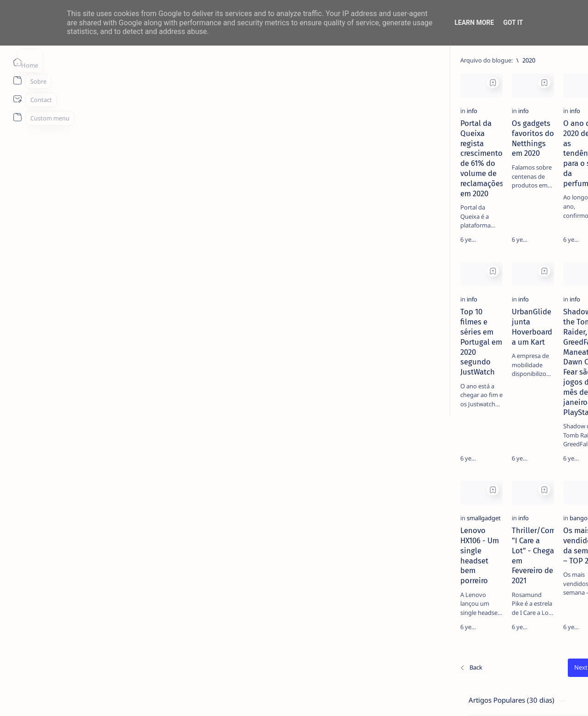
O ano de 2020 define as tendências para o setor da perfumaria (370, 173)
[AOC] (547, 487)
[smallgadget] (68, 533)
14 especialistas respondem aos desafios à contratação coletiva (518, 177)
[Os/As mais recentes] (55, 643)
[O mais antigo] (412, 643)
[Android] (498, 225)
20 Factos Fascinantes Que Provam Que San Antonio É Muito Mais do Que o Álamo (520, 348)
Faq (542, 562)
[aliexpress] (480, 464)
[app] (480, 510)
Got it (513, 23)
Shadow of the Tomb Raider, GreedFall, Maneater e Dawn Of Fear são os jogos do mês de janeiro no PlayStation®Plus (369, 367)
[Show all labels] (476, 531)
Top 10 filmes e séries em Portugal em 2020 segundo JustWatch (103, 357)
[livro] (496, 160)
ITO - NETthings (88, 698)
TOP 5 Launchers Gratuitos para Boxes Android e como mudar (517, 243)
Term (456, 562)
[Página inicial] (17, 62)
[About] (17, 80)
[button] (532, 698)
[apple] (547, 510)
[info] (56, 156)
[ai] (547, 441)
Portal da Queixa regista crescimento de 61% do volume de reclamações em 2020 (103, 178)
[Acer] (480, 441)
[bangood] (327, 533)
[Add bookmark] (158, 83)
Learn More (474, 23)
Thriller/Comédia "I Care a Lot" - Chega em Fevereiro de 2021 (232, 551)
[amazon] (547, 464)
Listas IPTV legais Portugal (509, 389)
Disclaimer (486, 562)
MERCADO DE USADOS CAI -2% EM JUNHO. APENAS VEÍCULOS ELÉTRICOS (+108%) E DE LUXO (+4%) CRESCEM (520, 293)
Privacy (518, 562)
